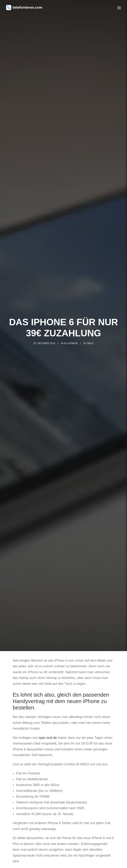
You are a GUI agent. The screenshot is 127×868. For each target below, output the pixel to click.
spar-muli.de (48, 722)
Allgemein (71, 336)
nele (91, 336)
